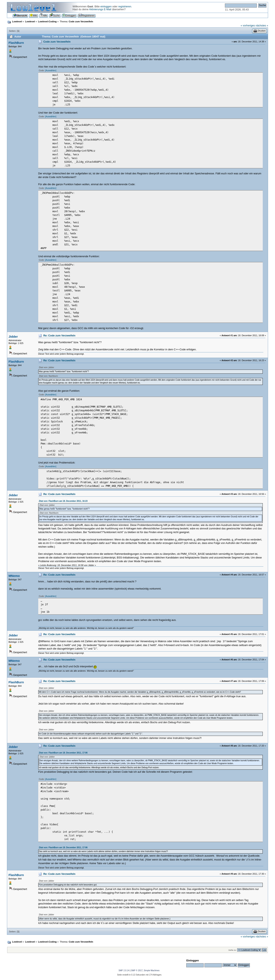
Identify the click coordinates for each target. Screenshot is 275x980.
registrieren (125, 7)
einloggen (106, 7)
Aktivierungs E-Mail (100, 9)
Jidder (13, 337)
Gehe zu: (232, 950)
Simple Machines (152, 970)
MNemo (14, 576)
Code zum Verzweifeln (57, 42)
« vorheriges (248, 26)
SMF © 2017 (137, 970)
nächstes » (262, 26)
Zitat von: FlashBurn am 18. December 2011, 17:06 (63, 753)
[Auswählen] (51, 70)
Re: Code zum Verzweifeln (59, 336)
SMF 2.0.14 (124, 970)
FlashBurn (16, 43)
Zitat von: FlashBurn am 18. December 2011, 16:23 (63, 501)
